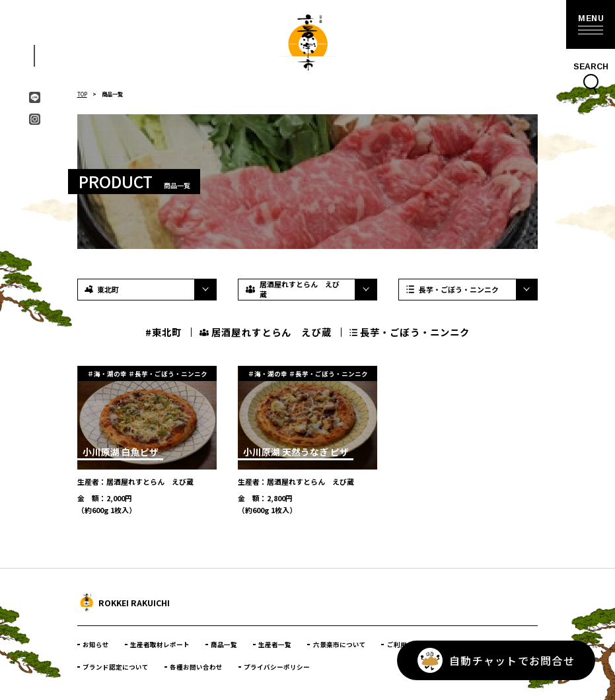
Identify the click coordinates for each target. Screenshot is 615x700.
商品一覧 (224, 645)
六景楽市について (340, 645)
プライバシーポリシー (277, 667)
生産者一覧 (275, 645)
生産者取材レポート (160, 645)
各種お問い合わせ (196, 667)
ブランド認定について (116, 667)
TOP (82, 94)
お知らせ (96, 645)
